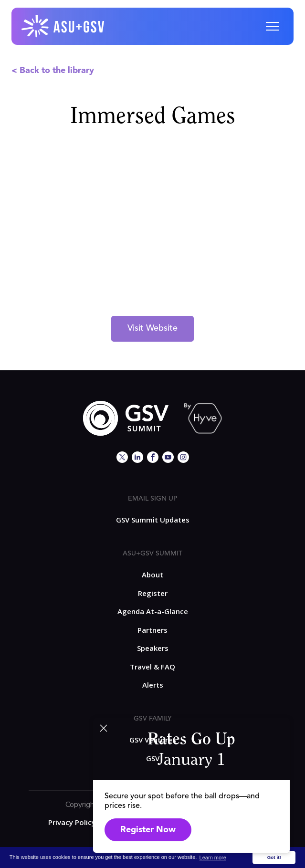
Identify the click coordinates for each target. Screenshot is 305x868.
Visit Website (152, 328)
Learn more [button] (213, 858)
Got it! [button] (274, 857)
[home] (63, 26)
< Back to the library (53, 71)
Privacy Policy (72, 822)
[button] (273, 26)
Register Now (148, 830)
